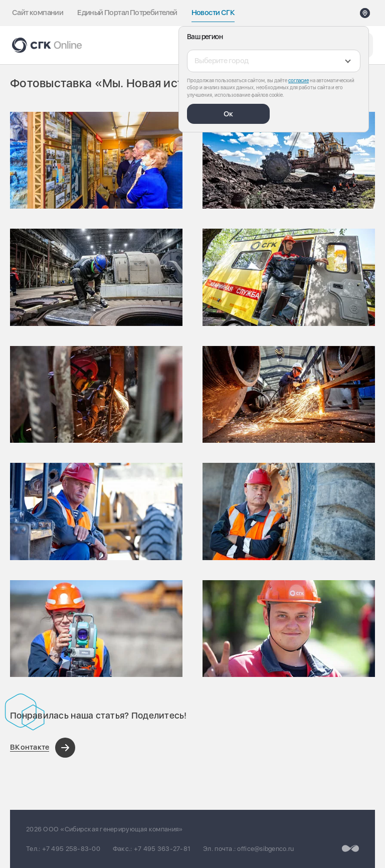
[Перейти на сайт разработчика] (350, 849)
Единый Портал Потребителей (127, 13)
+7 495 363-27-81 (162, 849)
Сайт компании (38, 13)
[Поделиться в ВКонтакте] (43, 748)
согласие (299, 80)
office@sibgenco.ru (265, 849)
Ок (228, 114)
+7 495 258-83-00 (71, 849)
